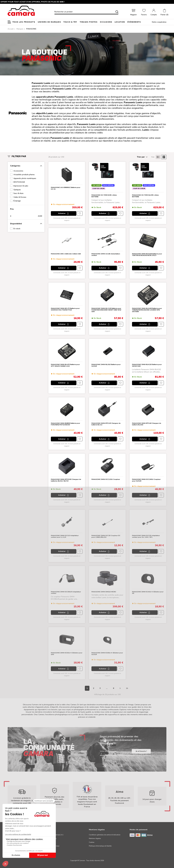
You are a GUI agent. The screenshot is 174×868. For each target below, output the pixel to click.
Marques (20, 29)
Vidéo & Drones (20, 197)
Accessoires (18, 171)
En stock (17, 229)
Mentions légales (95, 838)
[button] (164, 12)
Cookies (92, 842)
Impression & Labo (21, 186)
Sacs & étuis (18, 193)
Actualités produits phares (24, 175)
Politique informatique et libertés (100, 846)
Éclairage (17, 201)
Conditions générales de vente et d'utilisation (105, 835)
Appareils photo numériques (25, 178)
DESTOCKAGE (19, 182)
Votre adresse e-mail (108, 751)
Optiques (17, 190)
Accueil (11, 29)
